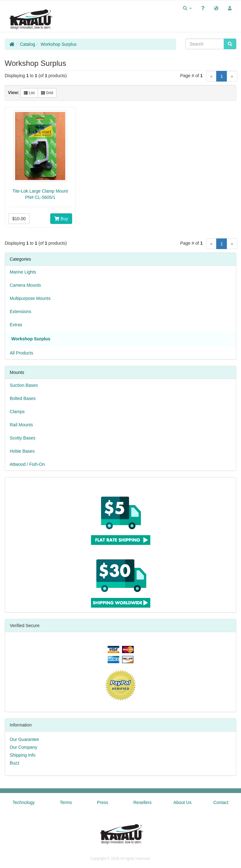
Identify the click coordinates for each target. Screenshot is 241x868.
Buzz (15, 763)
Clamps (17, 412)
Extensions (20, 312)
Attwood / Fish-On (27, 464)
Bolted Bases (23, 398)
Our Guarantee (24, 739)
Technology (24, 802)
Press (103, 802)
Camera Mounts (25, 285)
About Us (183, 802)
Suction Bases (24, 385)
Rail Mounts (21, 425)
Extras (16, 325)
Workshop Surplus (59, 44)
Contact (221, 802)
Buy (61, 219)
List (29, 93)
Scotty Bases (23, 438)
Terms (66, 802)
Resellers (142, 802)
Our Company (23, 747)
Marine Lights (23, 272)
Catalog (28, 44)
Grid (47, 93)
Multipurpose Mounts (30, 298)
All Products (21, 353)
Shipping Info (23, 755)
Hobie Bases (22, 451)
